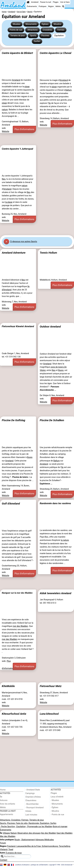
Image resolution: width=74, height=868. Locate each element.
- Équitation (44, 823)
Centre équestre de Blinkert (17, 53)
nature (5, 110)
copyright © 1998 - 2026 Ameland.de (61, 865)
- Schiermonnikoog (49, 846)
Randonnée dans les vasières (55, 503)
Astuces (4, 800)
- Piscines (10, 823)
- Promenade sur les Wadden (39, 827)
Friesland (11, 846)
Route (17, 840)
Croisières (47, 30)
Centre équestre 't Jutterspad (17, 149)
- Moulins (55, 811)
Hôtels (28, 811)
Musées (17, 24)
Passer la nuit (46, 2)
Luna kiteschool (49, 714)
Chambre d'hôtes (33, 797)
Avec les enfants (8, 804)
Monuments (31, 24)
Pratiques (43, 6)
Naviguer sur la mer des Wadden (17, 593)
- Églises (54, 807)
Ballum (68, 90)
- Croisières (15, 820)
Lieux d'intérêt (57, 797)
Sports (33, 36)
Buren (61, 370)
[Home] (28, 2)
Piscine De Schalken (52, 420)
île (50, 103)
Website (6, 131)
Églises (45, 24)
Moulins (57, 24)
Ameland (35, 2)
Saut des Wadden (65, 833)
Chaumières (31, 800)
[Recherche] (63, 6)
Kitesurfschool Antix (14, 714)
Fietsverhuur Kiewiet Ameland (18, 326)
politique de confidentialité (39, 865)
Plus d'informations (24, 129)
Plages (56, 2)
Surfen (37, 41)
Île (1, 797)
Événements (32, 6)
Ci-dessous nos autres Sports (23, 242)
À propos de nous (14, 853)
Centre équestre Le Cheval (56, 53)
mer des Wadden (20, 626)
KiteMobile (8, 686)
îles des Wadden (49, 833)
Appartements (7, 814)
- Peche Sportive (7, 827)
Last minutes (31, 815)
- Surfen (53, 823)
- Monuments (57, 804)
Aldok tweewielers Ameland (56, 593)
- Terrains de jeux (36, 820)
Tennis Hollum (48, 253)
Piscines (45, 36)
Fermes (61, 30)
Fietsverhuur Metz (51, 686)
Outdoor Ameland (50, 327)
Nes (4, 179)
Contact (4, 860)
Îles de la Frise (34, 846)
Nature (14, 833)
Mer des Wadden (8, 836)
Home (3, 790)
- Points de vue (57, 815)
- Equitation (20, 827)
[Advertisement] (37, 139)
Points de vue (16, 30)
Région (51, 6)
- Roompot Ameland (34, 808)
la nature (65, 540)
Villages (6, 833)
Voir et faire (65, 2)
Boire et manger (60, 827)
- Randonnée (33, 823)
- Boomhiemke (32, 804)
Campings (30, 793)
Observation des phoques (29, 833)
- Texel (10, 850)
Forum (3, 843)
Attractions (32, 30)
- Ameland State (33, 790)
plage (27, 87)
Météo (58, 6)
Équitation (59, 36)
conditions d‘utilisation (22, 865)
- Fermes (24, 820)
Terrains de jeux (18, 36)
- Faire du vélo (21, 823)
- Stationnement (28, 840)
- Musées (55, 800)
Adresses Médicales (45, 840)
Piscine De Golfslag (14, 420)
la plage (9, 202)
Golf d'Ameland (11, 504)
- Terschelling (64, 846)
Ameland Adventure (14, 253)
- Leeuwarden (21, 846)
